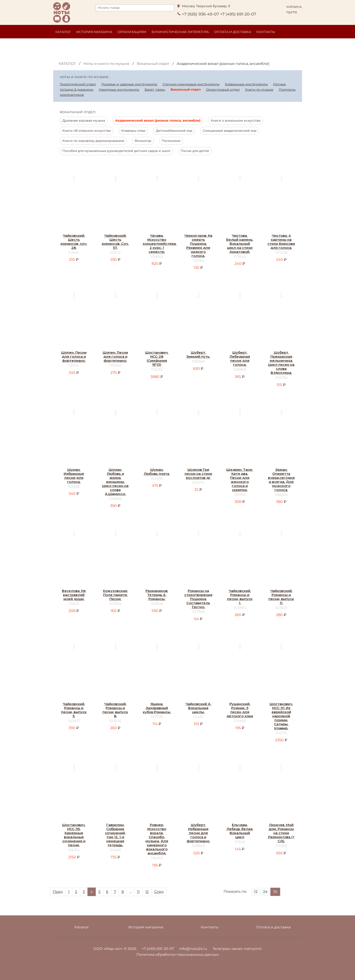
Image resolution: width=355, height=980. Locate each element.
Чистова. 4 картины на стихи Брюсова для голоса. (281, 242)
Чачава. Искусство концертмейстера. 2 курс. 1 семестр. (160, 244)
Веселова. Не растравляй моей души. (74, 595)
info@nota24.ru (193, 949)
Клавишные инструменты (246, 84)
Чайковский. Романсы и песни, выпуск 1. (240, 597)
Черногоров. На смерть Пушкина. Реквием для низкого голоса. (198, 246)
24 (265, 892)
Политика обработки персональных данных (177, 955)
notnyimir (253, 949)
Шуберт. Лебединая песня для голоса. (240, 358)
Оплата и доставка (233, 32)
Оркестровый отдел (223, 90)
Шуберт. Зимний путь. (198, 354)
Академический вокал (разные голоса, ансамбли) (158, 121)
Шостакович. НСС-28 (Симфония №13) (157, 358)
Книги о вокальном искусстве (236, 121)
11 (138, 892)
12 (147, 892)
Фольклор (143, 141)
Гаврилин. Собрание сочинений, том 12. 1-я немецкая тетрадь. (115, 835)
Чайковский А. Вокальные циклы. (198, 708)
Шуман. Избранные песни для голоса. (74, 476)
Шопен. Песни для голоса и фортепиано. (74, 356)
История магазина (94, 32)
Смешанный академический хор (230, 131)
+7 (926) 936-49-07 (200, 14)
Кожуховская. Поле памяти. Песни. (115, 595)
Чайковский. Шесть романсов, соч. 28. (74, 242)
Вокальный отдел (153, 64)
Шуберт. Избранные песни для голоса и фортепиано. (198, 833)
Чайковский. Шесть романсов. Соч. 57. (115, 242)
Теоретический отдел (78, 84)
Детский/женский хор (174, 131)
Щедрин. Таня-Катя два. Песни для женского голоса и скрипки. (240, 480)
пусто (292, 12)
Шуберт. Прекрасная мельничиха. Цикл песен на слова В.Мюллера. (281, 363)
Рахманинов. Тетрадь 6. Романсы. (157, 595)
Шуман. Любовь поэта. (157, 472)
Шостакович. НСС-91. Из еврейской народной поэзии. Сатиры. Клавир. (281, 716)
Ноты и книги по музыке (106, 64)
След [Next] (159, 892)
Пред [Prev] (58, 892)
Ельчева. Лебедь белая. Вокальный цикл (240, 831)
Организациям (132, 32)
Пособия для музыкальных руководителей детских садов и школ (116, 151)
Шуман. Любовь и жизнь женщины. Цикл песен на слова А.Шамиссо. (115, 482)
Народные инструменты (119, 90)
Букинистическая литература (180, 32)
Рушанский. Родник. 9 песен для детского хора (240, 710)
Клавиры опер (133, 131)
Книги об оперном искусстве (87, 131)
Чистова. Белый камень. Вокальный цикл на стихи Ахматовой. (240, 244)
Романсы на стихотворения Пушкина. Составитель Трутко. (198, 599)
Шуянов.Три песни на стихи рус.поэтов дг (198, 474)
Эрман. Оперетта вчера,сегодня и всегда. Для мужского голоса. (281, 480)
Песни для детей (195, 151)
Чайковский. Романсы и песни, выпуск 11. (281, 597)
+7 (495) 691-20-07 (238, 14)
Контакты (266, 32)
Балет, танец (155, 90)
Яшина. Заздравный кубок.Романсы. (157, 708)
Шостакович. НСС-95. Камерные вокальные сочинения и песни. (74, 835)
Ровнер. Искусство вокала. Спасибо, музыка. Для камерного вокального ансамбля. (157, 839)
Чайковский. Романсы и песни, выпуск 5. (74, 710)
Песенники (171, 141)
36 (275, 892)
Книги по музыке (259, 90)
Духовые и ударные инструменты (129, 84)
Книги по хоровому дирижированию (93, 141)
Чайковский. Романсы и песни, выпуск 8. (115, 710)
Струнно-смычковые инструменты (191, 84)
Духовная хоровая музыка (84, 121)
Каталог (63, 32)
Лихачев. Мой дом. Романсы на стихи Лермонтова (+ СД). (281, 833)
